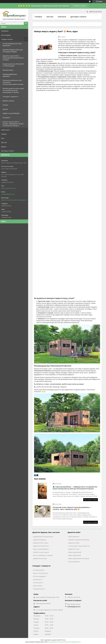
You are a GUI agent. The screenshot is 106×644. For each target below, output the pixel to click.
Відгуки (4, 147)
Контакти (62, 17)
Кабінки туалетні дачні (41, 552)
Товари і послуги (7, 39)
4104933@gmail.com (8, 194)
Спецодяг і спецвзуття (10, 97)
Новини (4, 134)
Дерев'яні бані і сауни (41, 543)
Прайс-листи (6, 130)
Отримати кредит (79, 6)
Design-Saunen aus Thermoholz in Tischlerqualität (13, 65)
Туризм (5, 109)
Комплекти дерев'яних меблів (79, 540)
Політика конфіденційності (73, 642)
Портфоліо (5, 31)
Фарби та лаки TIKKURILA (11, 113)
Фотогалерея (6, 35)
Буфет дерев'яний (75, 555)
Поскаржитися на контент (56, 642)
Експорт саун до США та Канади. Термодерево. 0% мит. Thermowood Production (13, 124)
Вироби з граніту (8, 101)
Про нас (4, 142)
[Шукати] (26, 23)
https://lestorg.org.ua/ (8, 188)
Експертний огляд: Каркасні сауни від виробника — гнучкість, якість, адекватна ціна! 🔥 (72, 508)
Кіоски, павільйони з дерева (43, 555)
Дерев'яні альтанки (40, 558)
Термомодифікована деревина (10, 75)
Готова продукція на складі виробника (12, 44)
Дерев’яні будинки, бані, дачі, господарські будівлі (13, 51)
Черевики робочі (39, 589)
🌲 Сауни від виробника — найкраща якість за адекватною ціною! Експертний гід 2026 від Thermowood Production (75, 488)
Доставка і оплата (8, 151)
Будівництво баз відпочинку (43, 537)
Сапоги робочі (38, 583)
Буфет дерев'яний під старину (79, 558)
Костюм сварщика (39, 576)
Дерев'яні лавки (74, 543)
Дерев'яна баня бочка (41, 546)
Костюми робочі (39, 570)
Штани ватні (38, 579)
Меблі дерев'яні (74, 537)
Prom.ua (63, 640)
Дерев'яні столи (74, 549)
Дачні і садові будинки (41, 549)
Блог (3, 138)
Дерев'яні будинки (40, 540)
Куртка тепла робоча (41, 573)
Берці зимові (38, 586)
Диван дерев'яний (75, 552)
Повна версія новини (91, 500)
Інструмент (7, 118)
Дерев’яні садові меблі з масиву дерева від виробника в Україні (13, 58)
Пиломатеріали (8, 70)
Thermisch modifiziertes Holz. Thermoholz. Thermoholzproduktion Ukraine (13, 82)
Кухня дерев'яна (74, 562)
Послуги (5, 105)
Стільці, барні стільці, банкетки (79, 546)
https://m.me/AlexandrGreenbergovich (14, 200)
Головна (38, 17)
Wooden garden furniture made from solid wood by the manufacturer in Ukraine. (13, 90)
